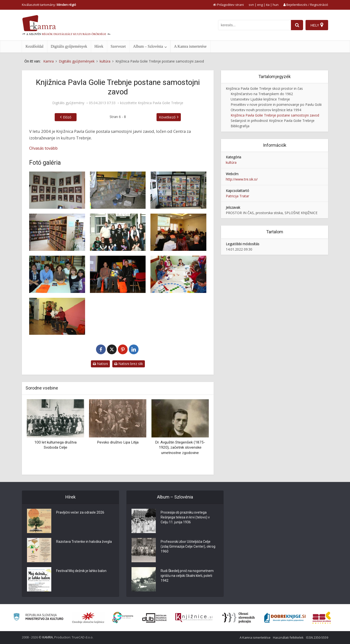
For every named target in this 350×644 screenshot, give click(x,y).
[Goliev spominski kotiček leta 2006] (57, 190)
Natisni (100, 364)
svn (251, 5)
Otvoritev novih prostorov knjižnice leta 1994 (266, 110)
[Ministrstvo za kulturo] (38, 618)
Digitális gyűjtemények (69, 46)
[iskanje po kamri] (254, 25)
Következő (167, 117)
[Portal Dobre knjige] (285, 618)
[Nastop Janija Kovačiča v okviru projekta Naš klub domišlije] (57, 316)
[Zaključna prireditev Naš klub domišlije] (118, 274)
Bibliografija (240, 126)
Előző (67, 117)
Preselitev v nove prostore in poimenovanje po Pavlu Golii (276, 104)
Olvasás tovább (43, 148)
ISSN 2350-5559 (317, 637)
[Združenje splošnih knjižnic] (322, 618)
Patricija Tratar (237, 196)
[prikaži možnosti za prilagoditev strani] (228, 5)
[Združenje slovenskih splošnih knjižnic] (194, 618)
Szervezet (118, 46)
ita (268, 5)
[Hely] (317, 25)
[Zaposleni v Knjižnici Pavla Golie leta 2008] (118, 232)
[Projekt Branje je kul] (57, 274)
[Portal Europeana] (123, 618)
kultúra (231, 162)
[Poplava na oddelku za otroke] (118, 190)
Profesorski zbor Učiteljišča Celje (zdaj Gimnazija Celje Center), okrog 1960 (188, 546)
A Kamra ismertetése (190, 46)
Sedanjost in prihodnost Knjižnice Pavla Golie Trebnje (273, 121)
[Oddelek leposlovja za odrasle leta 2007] (57, 232)
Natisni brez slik (129, 364)
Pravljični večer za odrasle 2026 (80, 512)
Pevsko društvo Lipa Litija (118, 442)
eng (260, 5)
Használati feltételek (288, 637)
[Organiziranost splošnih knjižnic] (88, 618)
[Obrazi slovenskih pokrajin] (239, 618)
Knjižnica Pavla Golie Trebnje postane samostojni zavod (275, 115)
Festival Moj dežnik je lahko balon (81, 571)
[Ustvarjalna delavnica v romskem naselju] (178, 274)
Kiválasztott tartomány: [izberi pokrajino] (49, 5)
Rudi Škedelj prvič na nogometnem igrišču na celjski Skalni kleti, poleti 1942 (187, 576)
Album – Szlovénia (148, 46)
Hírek (99, 46)
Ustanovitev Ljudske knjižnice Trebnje (260, 99)
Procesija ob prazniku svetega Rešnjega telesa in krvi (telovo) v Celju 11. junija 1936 (185, 517)
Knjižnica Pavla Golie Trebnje (161, 103)
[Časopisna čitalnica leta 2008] (178, 190)
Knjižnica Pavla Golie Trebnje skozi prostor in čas (264, 88)
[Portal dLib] (155, 618)
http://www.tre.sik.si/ (242, 179)
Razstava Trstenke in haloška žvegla (84, 542)
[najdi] (297, 25)
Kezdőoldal (35, 46)
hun (276, 5)
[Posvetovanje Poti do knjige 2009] (178, 232)
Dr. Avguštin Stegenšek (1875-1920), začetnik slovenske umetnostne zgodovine (180, 448)
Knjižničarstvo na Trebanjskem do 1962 (262, 94)
